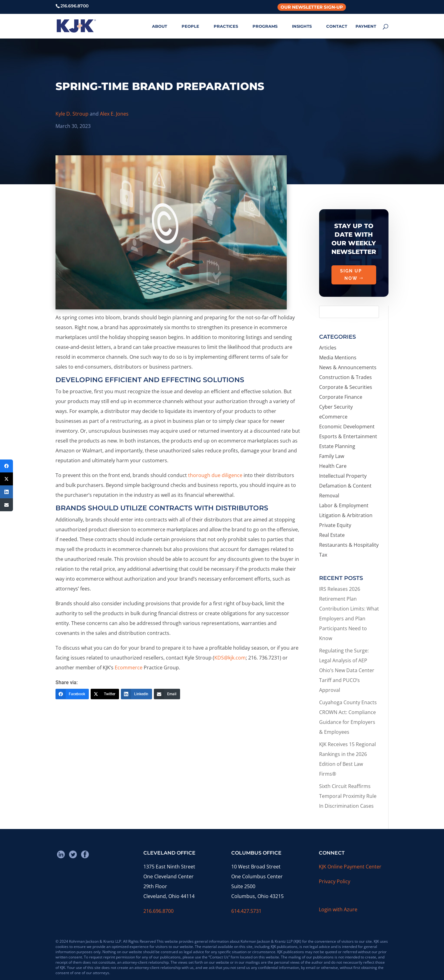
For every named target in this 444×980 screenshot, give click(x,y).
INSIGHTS (302, 26)
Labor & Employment (344, 505)
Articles (328, 348)
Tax (323, 555)
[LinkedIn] (136, 694)
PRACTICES (226, 26)
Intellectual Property (343, 476)
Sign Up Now (351, 285)
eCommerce (333, 417)
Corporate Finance (341, 397)
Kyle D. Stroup (72, 114)
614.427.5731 (246, 911)
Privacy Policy (335, 881)
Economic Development (347, 427)
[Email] (167, 694)
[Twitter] (105, 694)
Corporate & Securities (346, 387)
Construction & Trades (345, 377)
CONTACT (337, 26)
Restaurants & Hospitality (349, 545)
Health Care (333, 466)
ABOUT (160, 26)
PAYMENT (366, 26)
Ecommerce (129, 668)
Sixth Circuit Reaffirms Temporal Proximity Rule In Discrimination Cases (348, 796)
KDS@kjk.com (230, 658)
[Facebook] (72, 694)
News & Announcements (348, 367)
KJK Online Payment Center (350, 867)
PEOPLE (190, 26)
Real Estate (332, 535)
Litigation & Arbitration (346, 515)
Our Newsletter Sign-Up (312, 7)
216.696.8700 (158, 911)
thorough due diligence (215, 475)
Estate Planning (337, 446)
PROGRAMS (265, 26)
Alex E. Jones (114, 114)
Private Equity (335, 525)
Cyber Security (336, 407)
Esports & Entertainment (348, 436)
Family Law (332, 456)
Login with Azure (338, 909)
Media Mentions (338, 357)
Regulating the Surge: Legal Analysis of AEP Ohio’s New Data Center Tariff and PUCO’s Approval (347, 670)
